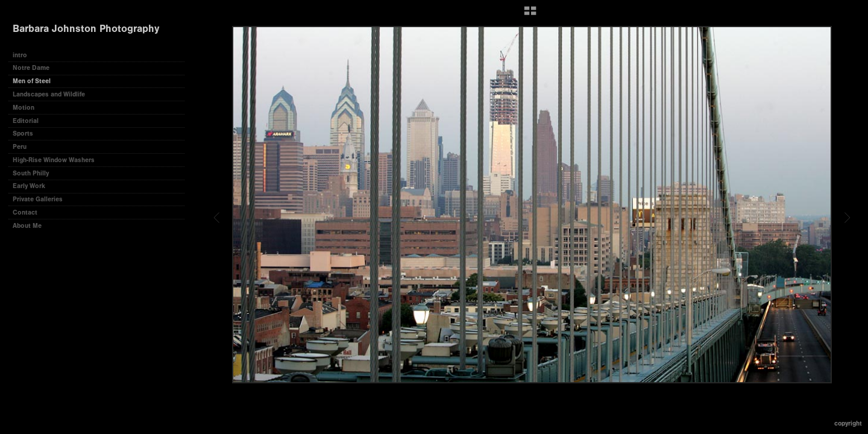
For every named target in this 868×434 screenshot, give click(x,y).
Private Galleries (38, 199)
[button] (530, 15)
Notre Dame (31, 68)
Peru (20, 147)
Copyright (848, 423)
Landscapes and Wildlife (49, 94)
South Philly (31, 173)
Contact (25, 212)
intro (20, 55)
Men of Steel (32, 81)
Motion (24, 108)
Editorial (26, 121)
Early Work (29, 186)
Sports (23, 134)
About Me (27, 226)
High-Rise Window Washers (54, 160)
